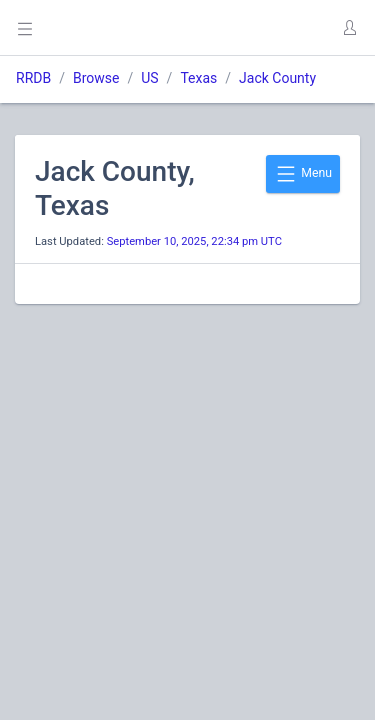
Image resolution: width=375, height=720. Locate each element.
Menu (303, 174)
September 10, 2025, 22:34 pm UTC (194, 241)
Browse (96, 78)
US (149, 78)
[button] (349, 28)
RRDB (33, 78)
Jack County (277, 78)
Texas (198, 78)
